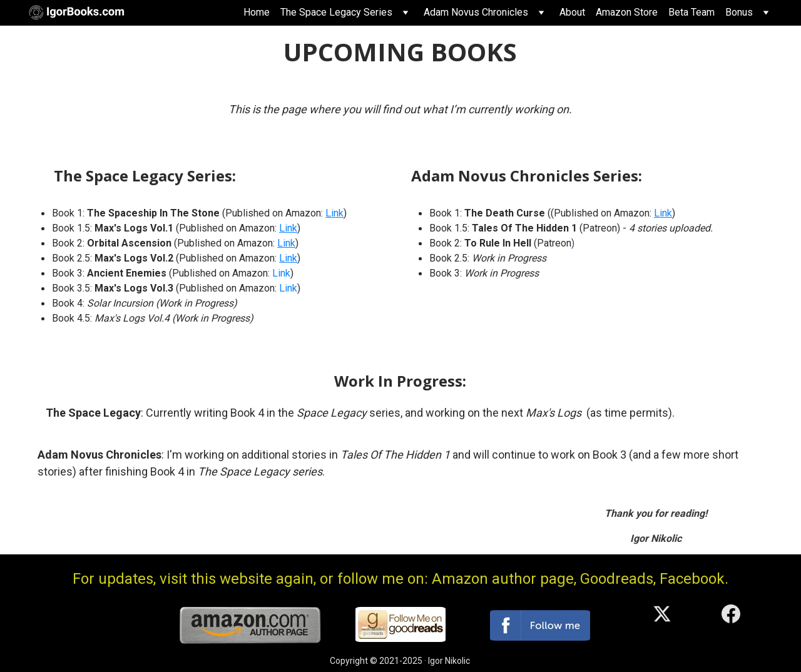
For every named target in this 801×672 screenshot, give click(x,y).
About (572, 12)
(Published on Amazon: (219, 273)
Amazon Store (627, 12)
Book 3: (69, 273)
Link (334, 213)
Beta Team (691, 12)
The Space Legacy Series (336, 12)
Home (257, 12)
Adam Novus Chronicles (476, 12)
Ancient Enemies (127, 273)
